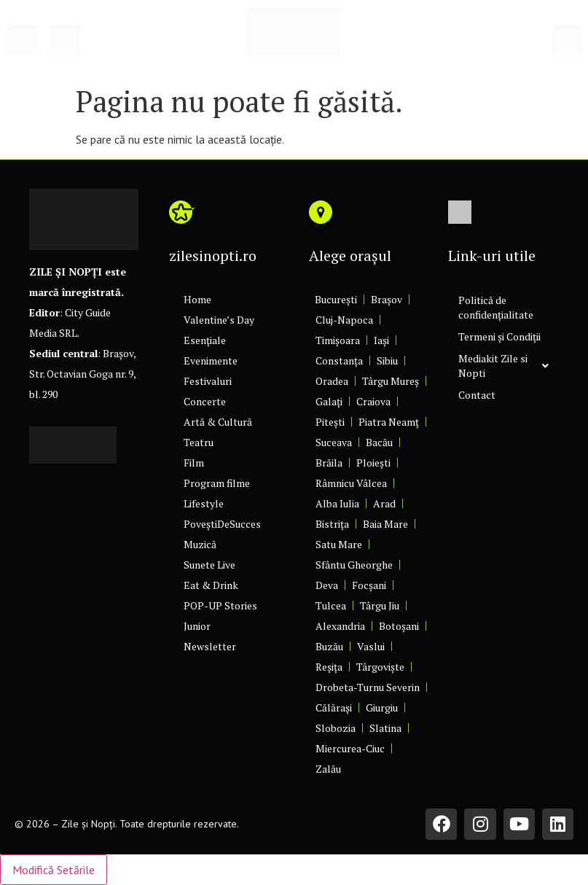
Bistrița (332, 524)
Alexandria (340, 626)
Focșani (369, 585)
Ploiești (373, 463)
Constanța (339, 360)
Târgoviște (380, 667)
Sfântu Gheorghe (354, 565)
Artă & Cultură (218, 422)
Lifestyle (204, 503)
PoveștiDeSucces (222, 524)
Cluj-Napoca (344, 320)
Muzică (200, 544)
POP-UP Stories (220, 605)
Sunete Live (209, 565)
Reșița (329, 667)
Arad (384, 503)
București (336, 299)
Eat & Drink (211, 585)
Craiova (373, 401)
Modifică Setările (54, 870)
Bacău (379, 442)
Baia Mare (385, 524)
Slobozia (336, 728)
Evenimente (211, 360)
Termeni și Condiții (499, 336)
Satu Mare (339, 544)
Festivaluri (208, 381)
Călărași (334, 707)
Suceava (334, 442)
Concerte (205, 401)
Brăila (329, 463)
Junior (197, 626)
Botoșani (399, 626)
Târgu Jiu (380, 605)
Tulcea (331, 605)
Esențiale (205, 340)
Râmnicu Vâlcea (351, 483)
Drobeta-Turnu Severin (368, 687)
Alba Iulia (337, 503)
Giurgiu (382, 707)
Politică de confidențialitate (496, 307)
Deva (327, 585)
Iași (381, 340)
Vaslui (371, 646)
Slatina (385, 728)
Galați (329, 401)
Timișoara (338, 340)
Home (197, 299)
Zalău (328, 769)
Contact (477, 395)
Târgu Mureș (391, 381)
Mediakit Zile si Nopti (503, 366)
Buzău (329, 646)
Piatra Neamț (389, 422)
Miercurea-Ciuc (350, 748)
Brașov (387, 299)
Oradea (332, 381)
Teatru (199, 442)
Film (194, 463)
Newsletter (210, 646)
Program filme (217, 483)
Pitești (330, 422)
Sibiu (387, 360)
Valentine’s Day (219, 320)
